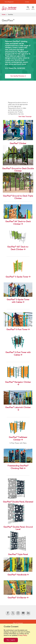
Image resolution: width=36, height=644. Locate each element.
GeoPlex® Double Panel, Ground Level (18, 528)
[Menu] (33, 8)
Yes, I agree (11, 640)
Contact (27, 2)
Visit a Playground (9, 2)
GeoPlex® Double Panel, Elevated (18, 502)
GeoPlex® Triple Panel (18, 554)
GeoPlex (10, 15)
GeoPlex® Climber (18, 143)
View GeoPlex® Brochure (17, 76)
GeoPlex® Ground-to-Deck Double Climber (18, 170)
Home (4, 15)
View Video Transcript (25, 117)
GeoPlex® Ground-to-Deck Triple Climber (18, 197)
